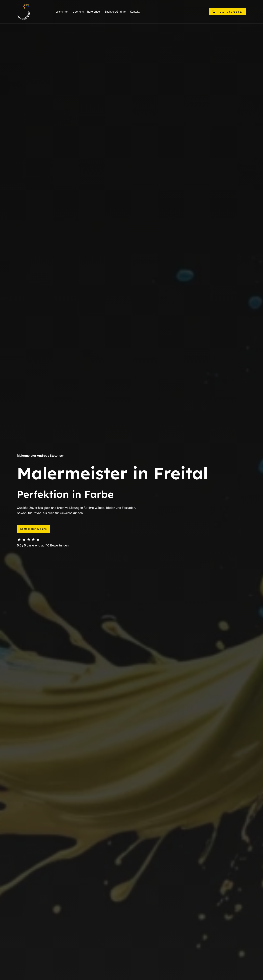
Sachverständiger (116, 12)
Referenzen (94, 12)
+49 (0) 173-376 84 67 (228, 12)
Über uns (78, 12)
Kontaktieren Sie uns (33, 529)
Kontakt (135, 12)
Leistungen (62, 12)
